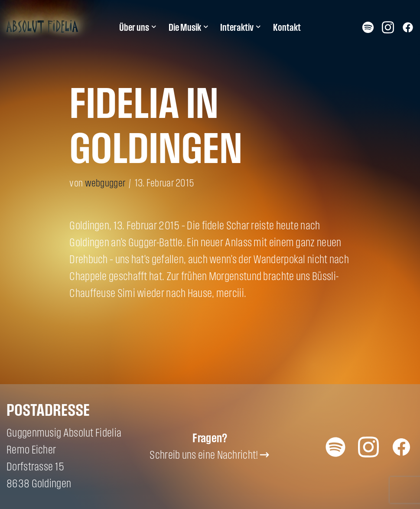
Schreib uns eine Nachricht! (204, 455)
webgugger (105, 183)
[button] (154, 27)
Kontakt (287, 27)
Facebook (408, 27)
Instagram (388, 27)
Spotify (368, 27)
